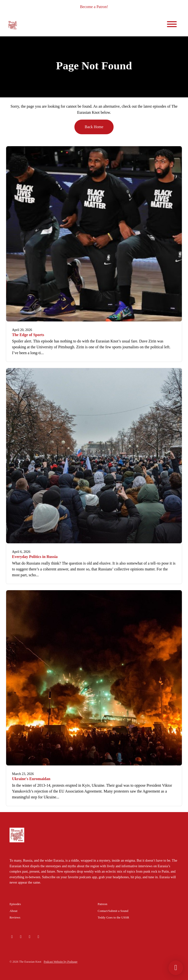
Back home (94, 127)
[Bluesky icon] (12, 937)
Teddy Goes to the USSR (113, 918)
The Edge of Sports (28, 335)
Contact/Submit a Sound (113, 911)
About (13, 911)
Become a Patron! (94, 7)
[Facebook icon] (38, 937)
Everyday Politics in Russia (35, 557)
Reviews (15, 918)
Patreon (102, 904)
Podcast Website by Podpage (61, 962)
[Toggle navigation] (172, 25)
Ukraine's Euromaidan (31, 779)
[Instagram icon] (21, 937)
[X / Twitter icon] (30, 937)
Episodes (15, 904)
